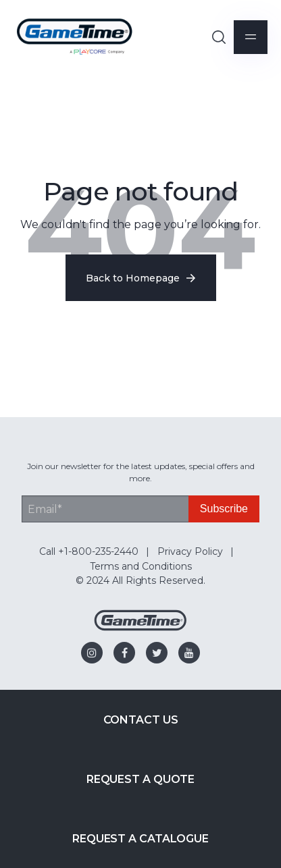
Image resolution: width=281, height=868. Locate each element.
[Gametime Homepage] (140, 627)
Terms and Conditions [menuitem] (141, 566)
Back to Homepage (141, 278)
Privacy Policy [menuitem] (190, 551)
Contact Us (141, 720)
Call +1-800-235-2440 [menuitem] (89, 551)
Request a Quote (141, 779)
